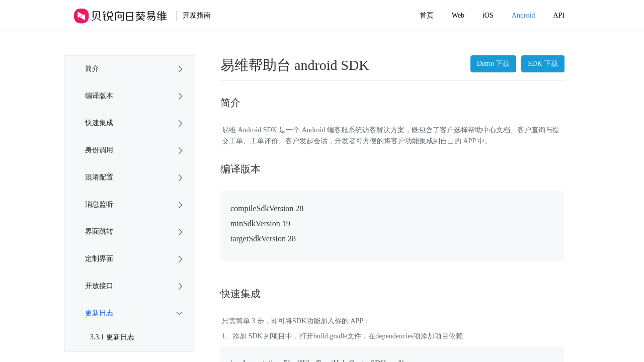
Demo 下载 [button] (494, 64)
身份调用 (99, 150)
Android (524, 15)
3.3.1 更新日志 (112, 337)
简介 (92, 69)
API (559, 15)
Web (458, 15)
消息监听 (99, 204)
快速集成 (99, 123)
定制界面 (99, 259)
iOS (488, 15)
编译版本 (99, 96)
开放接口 (99, 286)
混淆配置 (99, 177)
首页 (427, 15)
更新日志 (99, 313)
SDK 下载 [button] (543, 64)
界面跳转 (99, 232)
